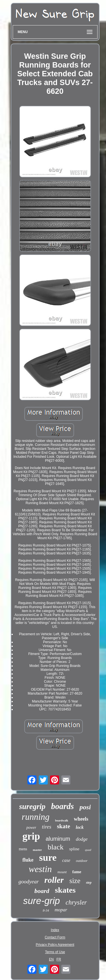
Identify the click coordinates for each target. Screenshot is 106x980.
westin (40, 869)
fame (77, 872)
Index (55, 930)
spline (74, 849)
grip (31, 836)
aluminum (58, 839)
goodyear (29, 882)
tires (46, 827)
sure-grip (42, 901)
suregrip (32, 806)
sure (48, 857)
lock (80, 827)
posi (85, 807)
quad (88, 850)
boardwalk (62, 820)
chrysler (76, 902)
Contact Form (55, 937)
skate (63, 826)
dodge (82, 839)
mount (62, 872)
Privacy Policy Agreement (55, 945)
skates (65, 890)
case (66, 860)
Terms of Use (55, 952)
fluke (28, 860)
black (55, 847)
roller (54, 880)
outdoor (82, 861)
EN (51, 959)
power (31, 828)
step (89, 883)
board (42, 891)
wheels (81, 819)
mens (23, 849)
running (36, 817)
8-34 (46, 910)
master (37, 850)
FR (59, 959)
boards (63, 806)
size (75, 881)
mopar (61, 910)
